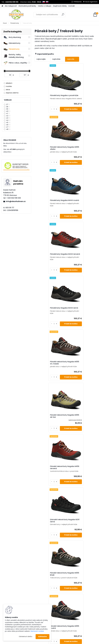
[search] (63, 15)
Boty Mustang (12, 37)
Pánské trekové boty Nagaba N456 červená (80, 263)
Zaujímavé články (60, 6)
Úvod (5, 23)
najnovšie (64, 59)
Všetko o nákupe (45, 6)
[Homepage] (2, 6)
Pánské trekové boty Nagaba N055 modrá (49, 374)
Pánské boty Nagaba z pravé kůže (49, 97)
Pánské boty (15, 23)
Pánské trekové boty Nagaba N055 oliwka (80, 97)
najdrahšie (53, 59)
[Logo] (16, 15)
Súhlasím (42, 637)
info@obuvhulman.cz (16, 201)
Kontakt (72, 6)
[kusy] (40, 113)
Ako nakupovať (11, 6)
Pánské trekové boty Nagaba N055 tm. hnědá (80, 208)
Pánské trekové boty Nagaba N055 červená (49, 430)
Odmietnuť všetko (25, 637)
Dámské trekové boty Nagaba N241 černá (50, 319)
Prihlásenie (78, 2)
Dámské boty (12, 43)
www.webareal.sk (58, 631)
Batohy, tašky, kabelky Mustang (14, 56)
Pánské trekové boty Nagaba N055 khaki (80, 319)
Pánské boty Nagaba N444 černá (48, 208)
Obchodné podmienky (27, 6)
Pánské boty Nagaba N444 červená (80, 152)
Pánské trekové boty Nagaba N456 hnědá (65, 485)
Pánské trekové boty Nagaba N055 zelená (80, 376)
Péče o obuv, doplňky (15, 63)
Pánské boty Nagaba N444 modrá (48, 152)
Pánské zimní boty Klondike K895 (80, 430)
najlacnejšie (41, 59)
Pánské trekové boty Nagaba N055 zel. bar (49, 265)
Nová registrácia (91, 2)
